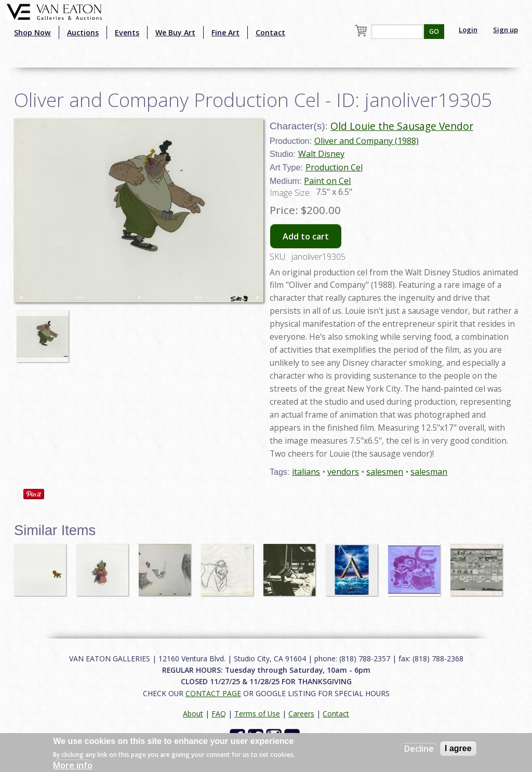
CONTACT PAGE (213, 693)
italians (306, 472)
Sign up (506, 30)
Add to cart (306, 236)
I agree (458, 748)
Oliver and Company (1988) (367, 141)
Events (127, 32)
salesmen (385, 472)
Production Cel (334, 167)
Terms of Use (257, 714)
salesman (429, 472)
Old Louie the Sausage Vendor (402, 126)
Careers (301, 714)
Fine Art (225, 32)
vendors (343, 472)
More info (73, 765)
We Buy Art (175, 32)
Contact (270, 32)
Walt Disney (321, 154)
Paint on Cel (327, 181)
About (193, 714)
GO (434, 31)
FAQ (219, 714)
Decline (419, 749)
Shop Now (32, 32)
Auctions (83, 32)
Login (468, 30)
